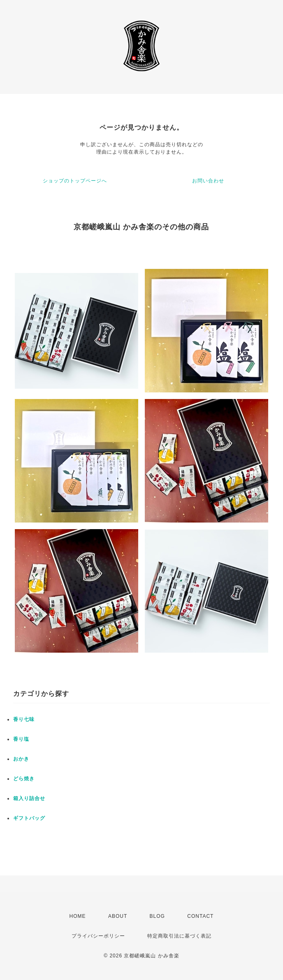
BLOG (157, 916)
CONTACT (200, 916)
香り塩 (21, 739)
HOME (78, 916)
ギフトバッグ (29, 818)
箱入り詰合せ (29, 798)
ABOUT (118, 916)
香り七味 (24, 719)
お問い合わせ (208, 181)
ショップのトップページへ (75, 181)
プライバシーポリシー (98, 936)
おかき (21, 759)
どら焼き (24, 779)
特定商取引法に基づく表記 (179, 936)
